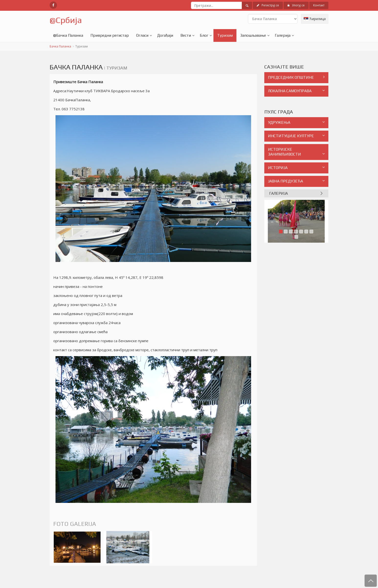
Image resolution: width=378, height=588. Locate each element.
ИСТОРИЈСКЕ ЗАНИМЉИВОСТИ (296, 152)
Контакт (319, 5)
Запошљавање (253, 35)
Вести (186, 35)
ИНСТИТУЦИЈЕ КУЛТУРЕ (296, 136)
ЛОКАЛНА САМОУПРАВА (296, 91)
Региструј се (268, 5)
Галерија (283, 35)
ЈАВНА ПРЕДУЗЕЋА (296, 181)
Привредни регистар (110, 35)
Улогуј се (296, 5)
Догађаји (165, 35)
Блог (204, 35)
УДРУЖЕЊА (296, 122)
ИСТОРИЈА (296, 168)
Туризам (225, 35)
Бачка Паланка (60, 46)
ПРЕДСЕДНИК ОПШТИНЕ (296, 77)
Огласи (142, 35)
